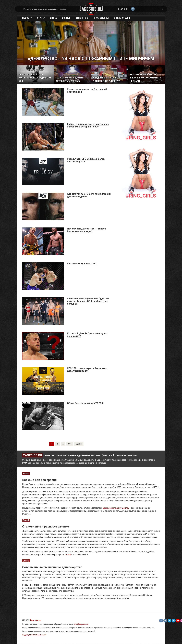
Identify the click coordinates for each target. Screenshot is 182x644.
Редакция (123, 9)
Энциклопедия (122, 18)
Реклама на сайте (39, 635)
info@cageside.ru (81, 624)
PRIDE (68, 555)
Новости (27, 18)
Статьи (41, 18)
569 (70, 444)
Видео (54, 18)
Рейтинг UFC (82, 18)
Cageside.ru (35, 620)
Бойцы (66, 18)
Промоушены (101, 18)
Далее (79, 444)
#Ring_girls (141, 138)
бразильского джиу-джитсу (116, 508)
